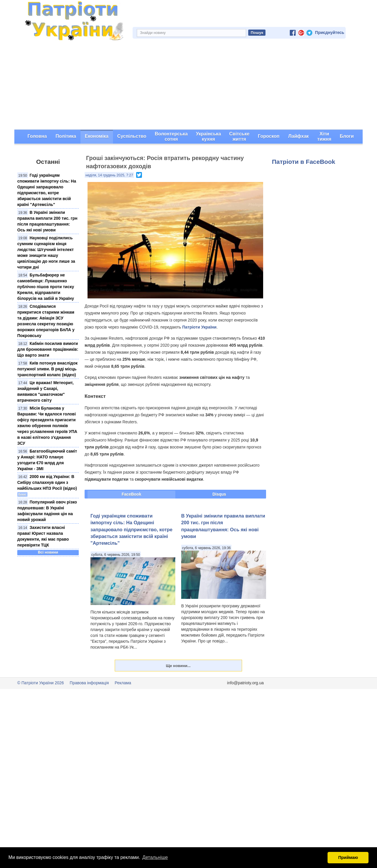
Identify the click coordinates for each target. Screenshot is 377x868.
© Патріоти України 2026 (41, 683)
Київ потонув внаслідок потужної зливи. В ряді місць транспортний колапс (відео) (47, 369)
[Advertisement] (188, 86)
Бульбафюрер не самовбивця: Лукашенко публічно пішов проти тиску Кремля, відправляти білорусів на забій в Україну (46, 287)
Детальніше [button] (155, 857)
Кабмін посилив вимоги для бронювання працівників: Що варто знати (48, 349)
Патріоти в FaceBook (304, 162)
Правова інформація (89, 683)
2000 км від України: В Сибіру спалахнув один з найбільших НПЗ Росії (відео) (47, 482)
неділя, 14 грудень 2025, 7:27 (109, 175)
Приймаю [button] (348, 857)
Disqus (219, 494)
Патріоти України (199, 327)
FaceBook (132, 494)
